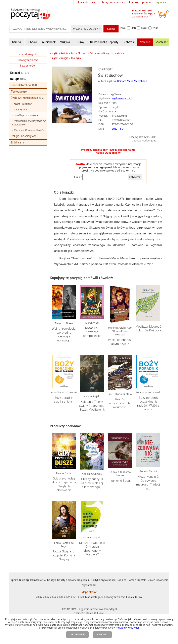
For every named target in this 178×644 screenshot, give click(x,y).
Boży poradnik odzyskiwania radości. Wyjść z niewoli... (148, 404)
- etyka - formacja (22, 104)
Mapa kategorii (94, 597)
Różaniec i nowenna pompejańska (92, 332)
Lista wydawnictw (114, 597)
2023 (60, 597)
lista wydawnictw (28, 60)
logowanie (161, 3)
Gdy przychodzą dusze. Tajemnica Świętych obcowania (64, 484)
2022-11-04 (118, 129)
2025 (46, 597)
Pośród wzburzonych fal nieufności (120, 403)
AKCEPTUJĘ (77, 635)
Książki (15, 73)
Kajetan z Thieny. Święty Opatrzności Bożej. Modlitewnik (92, 406)
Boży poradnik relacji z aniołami (64, 400)
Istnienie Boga (120, 481)
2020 (81, 597)
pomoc (146, 3)
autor (144, 28)
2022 (67, 597)
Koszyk (52, 580)
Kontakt (142, 580)
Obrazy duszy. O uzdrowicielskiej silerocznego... (92, 483)
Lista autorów (134, 597)
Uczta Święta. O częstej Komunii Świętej (64, 555)
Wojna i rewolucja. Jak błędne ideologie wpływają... (64, 335)
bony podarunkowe (114, 3)
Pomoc (132, 580)
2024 (53, 597)
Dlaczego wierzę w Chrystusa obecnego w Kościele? (92, 549)
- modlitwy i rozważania (26, 115)
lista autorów (28, 66)
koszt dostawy (87, 3)
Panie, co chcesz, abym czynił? (120, 342)
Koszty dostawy (67, 580)
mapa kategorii (28, 54)
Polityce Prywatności (127, 628)
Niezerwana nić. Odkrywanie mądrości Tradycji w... (148, 483)
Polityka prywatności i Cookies (109, 580)
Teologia (16, 92)
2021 (74, 597)
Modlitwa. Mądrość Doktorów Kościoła (148, 329)
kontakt (134, 3)
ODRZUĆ (102, 635)
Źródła (15, 142)
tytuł (155, 28)
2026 (39, 597)
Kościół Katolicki (21, 85)
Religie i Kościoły (21, 136)
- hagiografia (19, 110)
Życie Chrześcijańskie (24, 98)
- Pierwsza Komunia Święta (28, 130)
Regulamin (83, 580)
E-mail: (78, 177)
